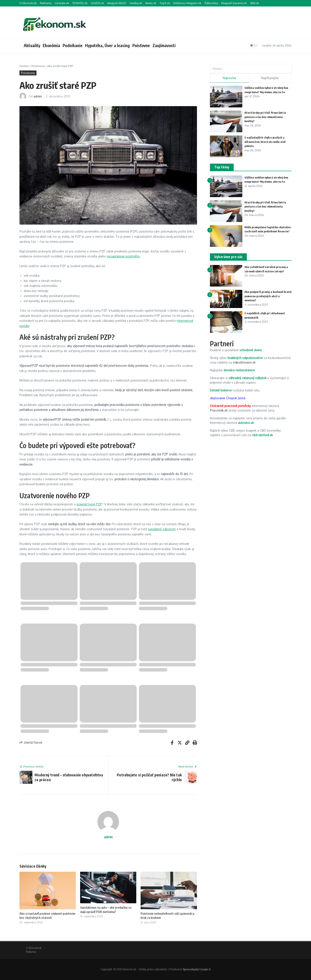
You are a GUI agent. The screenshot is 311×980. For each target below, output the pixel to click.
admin (38, 96)
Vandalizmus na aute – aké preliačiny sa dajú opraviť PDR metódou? (106, 910)
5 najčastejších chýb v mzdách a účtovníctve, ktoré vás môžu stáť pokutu (265, 142)
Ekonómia (51, 45)
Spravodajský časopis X (197, 969)
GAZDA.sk (98, 3)
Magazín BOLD (117, 3)
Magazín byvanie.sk (234, 3)
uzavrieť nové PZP (89, 504)
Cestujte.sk (62, 3)
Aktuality (32, 45)
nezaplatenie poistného (123, 256)
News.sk (151, 3)
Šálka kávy (211, 3)
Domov (24, 66)
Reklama (46, 3)
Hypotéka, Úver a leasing (107, 45)
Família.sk (136, 3)
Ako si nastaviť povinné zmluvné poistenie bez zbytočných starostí (47, 916)
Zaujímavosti (164, 45)
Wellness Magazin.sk (187, 3)
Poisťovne (141, 45)
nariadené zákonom (162, 529)
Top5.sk (165, 3)
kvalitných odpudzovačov (245, 358)
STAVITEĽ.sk (80, 3)
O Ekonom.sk (28, 3)
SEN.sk (255, 3)
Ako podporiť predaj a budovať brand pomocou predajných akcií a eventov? (268, 296)
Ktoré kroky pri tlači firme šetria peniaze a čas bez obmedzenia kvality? (265, 117)
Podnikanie (73, 45)
